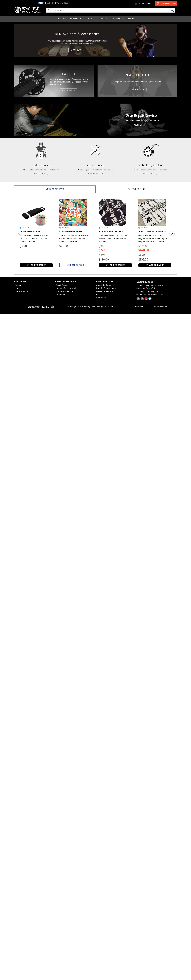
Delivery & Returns (105, 579)
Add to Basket (38, 252)
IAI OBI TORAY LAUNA (31, 232)
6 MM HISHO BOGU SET (70, 454)
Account (19, 573)
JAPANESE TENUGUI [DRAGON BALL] (153, 386)
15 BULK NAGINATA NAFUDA (152, 231)
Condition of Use (140, 595)
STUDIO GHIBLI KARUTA (71, 232)
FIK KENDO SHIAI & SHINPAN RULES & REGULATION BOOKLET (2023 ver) (114, 526)
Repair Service (62, 573)
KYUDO (103, 19)
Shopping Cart (22, 579)
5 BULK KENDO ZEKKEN (71, 308)
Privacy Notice (161, 595)
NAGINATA (76, 19)
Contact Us (101, 586)
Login (18, 576)
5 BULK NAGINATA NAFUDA (152, 308)
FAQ (98, 583)
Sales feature (136, 189)
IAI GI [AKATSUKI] (68, 523)
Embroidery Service (64, 579)
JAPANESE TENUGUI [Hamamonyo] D (36, 386)
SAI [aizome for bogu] (149, 454)
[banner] (96, 41)
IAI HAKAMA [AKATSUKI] (32, 523)
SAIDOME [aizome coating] (112, 454)
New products (55, 189)
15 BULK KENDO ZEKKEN (32, 308)
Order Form (61, 583)
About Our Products (105, 573)
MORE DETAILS (39, 174)
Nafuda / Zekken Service (67, 576)
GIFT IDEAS (116, 19)
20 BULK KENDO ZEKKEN (111, 232)
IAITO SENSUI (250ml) (149, 523)
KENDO (60, 19)
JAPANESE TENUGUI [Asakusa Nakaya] (73, 386)
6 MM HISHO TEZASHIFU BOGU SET (35, 455)
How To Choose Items (106, 576)
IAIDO (90, 19)
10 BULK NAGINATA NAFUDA (113, 308)
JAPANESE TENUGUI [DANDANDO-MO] (115, 386)
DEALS (131, 19)
